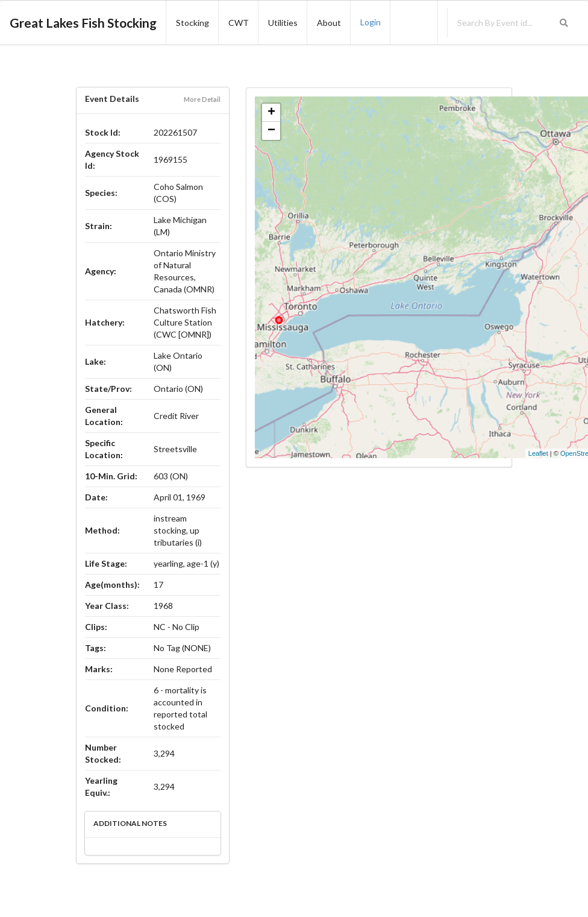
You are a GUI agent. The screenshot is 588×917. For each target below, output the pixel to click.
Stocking (192, 23)
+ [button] (271, 113)
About (329, 23)
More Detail (202, 99)
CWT (239, 23)
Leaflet (538, 453)
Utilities (283, 23)
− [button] (271, 131)
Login (371, 22)
